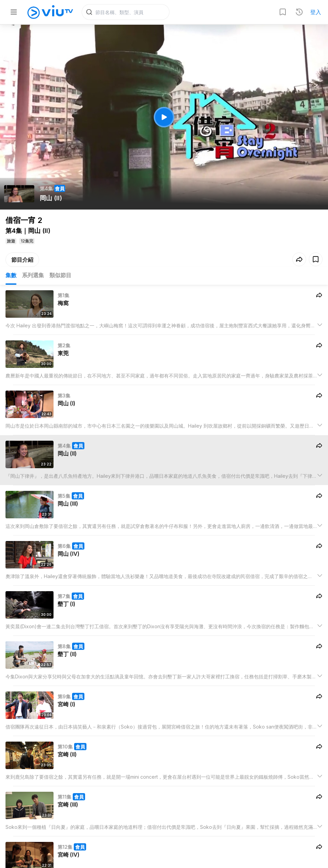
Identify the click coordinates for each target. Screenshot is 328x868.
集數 (11, 275)
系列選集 (33, 275)
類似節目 (60, 275)
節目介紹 (22, 260)
